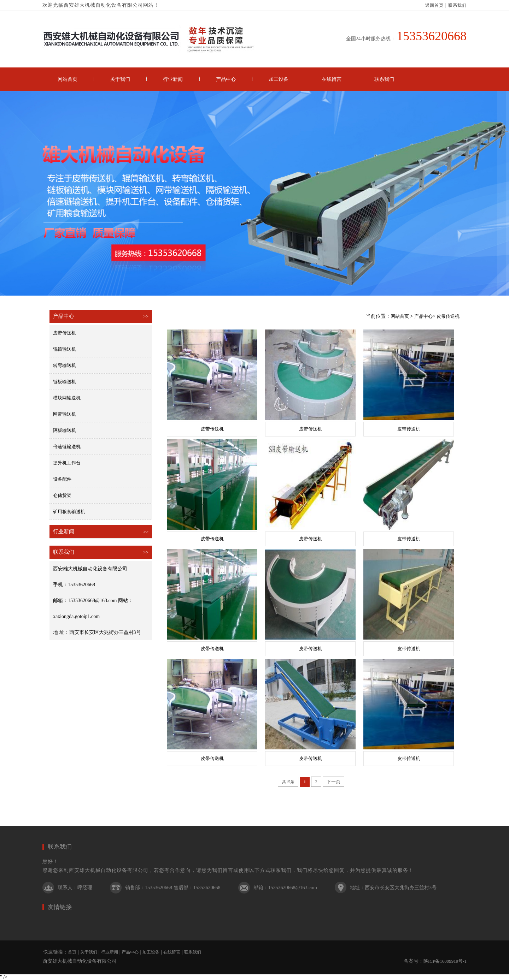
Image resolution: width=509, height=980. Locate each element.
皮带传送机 (65, 333)
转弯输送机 (65, 365)
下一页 (334, 782)
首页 (72, 952)
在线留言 (332, 79)
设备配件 (62, 479)
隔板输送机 (65, 430)
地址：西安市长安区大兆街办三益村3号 (393, 888)
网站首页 (68, 79)
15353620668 (432, 36)
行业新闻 (173, 79)
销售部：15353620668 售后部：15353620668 (173, 888)
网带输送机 (65, 414)
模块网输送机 (67, 398)
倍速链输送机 (67, 447)
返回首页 (434, 5)
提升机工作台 (67, 463)
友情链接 (60, 907)
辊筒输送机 (65, 349)
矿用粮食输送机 (69, 512)
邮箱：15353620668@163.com (285, 888)
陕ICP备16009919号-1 (445, 961)
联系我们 (457, 5)
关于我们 (120, 79)
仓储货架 (62, 495)
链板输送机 (65, 382)
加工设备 (279, 79)
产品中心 (226, 79)
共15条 (288, 782)
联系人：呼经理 (75, 888)
